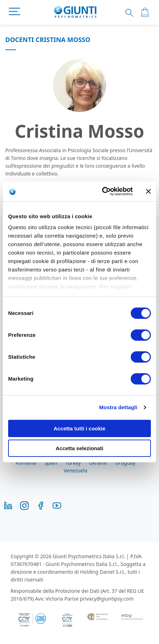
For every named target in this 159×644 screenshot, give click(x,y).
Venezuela (75, 470)
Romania (26, 463)
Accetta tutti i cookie (80, 428)
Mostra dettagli (118, 407)
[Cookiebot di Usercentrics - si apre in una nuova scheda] (102, 191)
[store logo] (75, 12)
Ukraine (98, 463)
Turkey (73, 463)
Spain (51, 463)
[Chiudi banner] (148, 191)
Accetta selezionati (79, 448)
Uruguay (125, 463)
